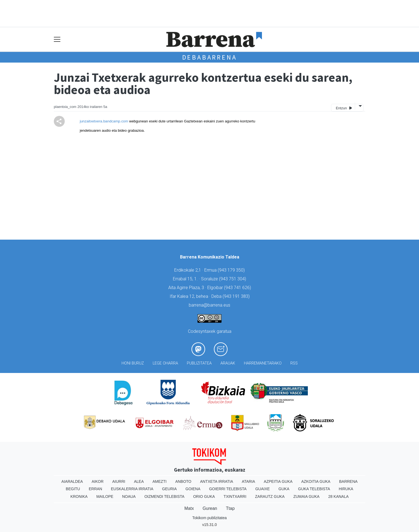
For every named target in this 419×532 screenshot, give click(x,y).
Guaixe (263, 489)
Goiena (193, 489)
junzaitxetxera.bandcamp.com (104, 121)
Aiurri (119, 481)
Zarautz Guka (270, 496)
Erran (95, 489)
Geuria (169, 489)
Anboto (183, 481)
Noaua (129, 496)
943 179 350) (232, 270)
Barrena (348, 481)
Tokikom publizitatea (209, 518)
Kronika (79, 496)
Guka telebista (314, 489)
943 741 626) (238, 288)
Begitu (73, 489)
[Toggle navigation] (57, 39)
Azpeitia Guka (278, 481)
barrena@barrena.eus (209, 305)
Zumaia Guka (306, 496)
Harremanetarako (263, 363)
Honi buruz (133, 363)
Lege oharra (165, 363)
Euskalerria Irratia (132, 489)
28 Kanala (339, 496)
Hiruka (346, 489)
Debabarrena (210, 57)
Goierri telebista (228, 489)
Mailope (105, 496)
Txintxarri (235, 496)
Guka (284, 489)
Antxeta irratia (217, 481)
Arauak (228, 363)
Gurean (210, 508)
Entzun (344, 108)
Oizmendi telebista (165, 496)
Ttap (230, 508)
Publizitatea (199, 363)
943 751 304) (233, 279)
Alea (139, 481)
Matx (189, 508)
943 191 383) (237, 296)
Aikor (98, 481)
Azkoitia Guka (316, 481)
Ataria (248, 481)
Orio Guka (204, 496)
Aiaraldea (72, 481)
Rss (294, 363)
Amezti (159, 481)
